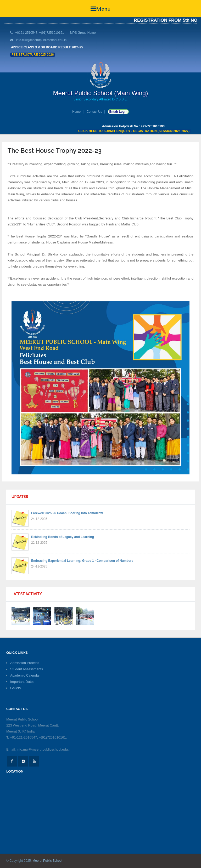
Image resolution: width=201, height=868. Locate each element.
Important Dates (22, 682)
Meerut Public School (47, 861)
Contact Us (94, 112)
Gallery (16, 688)
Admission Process (25, 663)
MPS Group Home (83, 33)
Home (76, 112)
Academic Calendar (25, 675)
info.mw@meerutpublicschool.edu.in (41, 40)
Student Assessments (27, 669)
